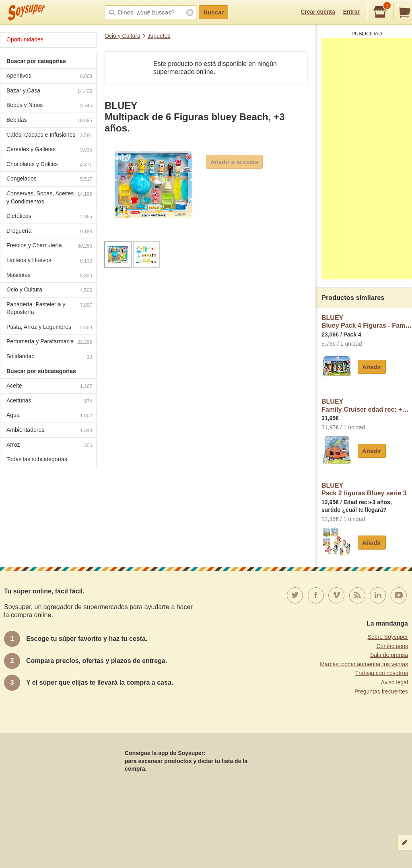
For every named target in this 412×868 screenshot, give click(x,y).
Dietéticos (49, 217)
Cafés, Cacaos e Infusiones (49, 136)
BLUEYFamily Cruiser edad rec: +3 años (367, 405)
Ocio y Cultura (123, 36)
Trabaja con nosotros (382, 673)
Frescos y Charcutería (49, 246)
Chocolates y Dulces (49, 165)
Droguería (49, 232)
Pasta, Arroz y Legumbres (49, 328)
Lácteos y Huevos (49, 261)
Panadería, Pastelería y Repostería (49, 308)
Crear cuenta (318, 12)
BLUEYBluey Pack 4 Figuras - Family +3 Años (367, 322)
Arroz (49, 446)
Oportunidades (25, 39)
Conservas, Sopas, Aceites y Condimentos (49, 197)
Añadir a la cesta (234, 162)
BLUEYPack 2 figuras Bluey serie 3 (364, 489)
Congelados (49, 180)
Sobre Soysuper (388, 637)
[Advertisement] (367, 159)
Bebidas (49, 121)
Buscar (213, 12)
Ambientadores (49, 431)
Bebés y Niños (49, 106)
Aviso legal (394, 682)
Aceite (49, 387)
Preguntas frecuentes (381, 692)
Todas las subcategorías (37, 459)
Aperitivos (49, 77)
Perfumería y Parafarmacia (49, 342)
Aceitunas (49, 401)
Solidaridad (49, 357)
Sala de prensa (389, 655)
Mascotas (49, 276)
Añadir (372, 367)
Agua (49, 416)
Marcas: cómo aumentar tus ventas (364, 664)
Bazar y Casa (49, 91)
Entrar (351, 12)
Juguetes (159, 36)
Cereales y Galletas (49, 150)
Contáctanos (392, 646)
